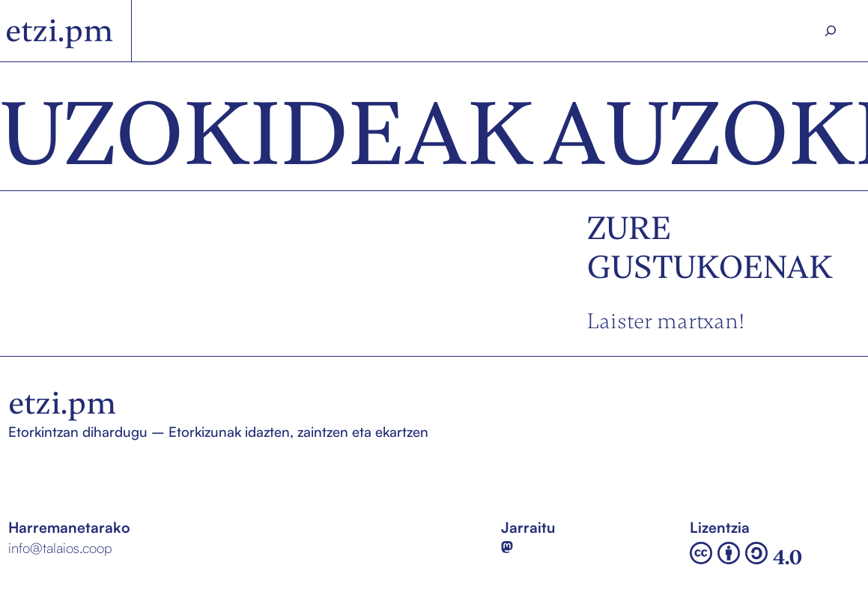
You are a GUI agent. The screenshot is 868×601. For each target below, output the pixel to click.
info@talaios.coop (60, 547)
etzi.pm (59, 31)
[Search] (831, 31)
